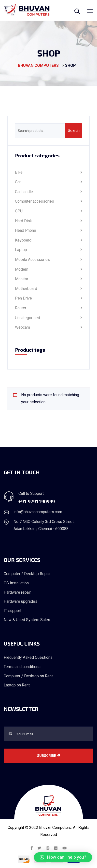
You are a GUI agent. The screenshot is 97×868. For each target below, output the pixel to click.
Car (18, 182)
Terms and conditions (22, 667)
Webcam (22, 327)
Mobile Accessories (32, 260)
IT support (13, 611)
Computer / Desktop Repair (27, 574)
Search (74, 131)
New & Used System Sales (27, 620)
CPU (19, 211)
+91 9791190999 (37, 502)
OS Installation (16, 583)
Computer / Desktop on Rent (28, 676)
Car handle (24, 192)
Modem (22, 269)
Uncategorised (28, 318)
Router (21, 308)
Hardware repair (17, 592)
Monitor (22, 279)
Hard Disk (23, 221)
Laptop (21, 250)
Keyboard (23, 240)
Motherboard (26, 289)
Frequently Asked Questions (28, 657)
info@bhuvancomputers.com (38, 512)
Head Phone (26, 230)
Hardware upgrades (21, 601)
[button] (63, 857)
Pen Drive (23, 298)
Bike (19, 172)
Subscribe (49, 756)
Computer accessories (35, 201)
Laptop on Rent (17, 685)
